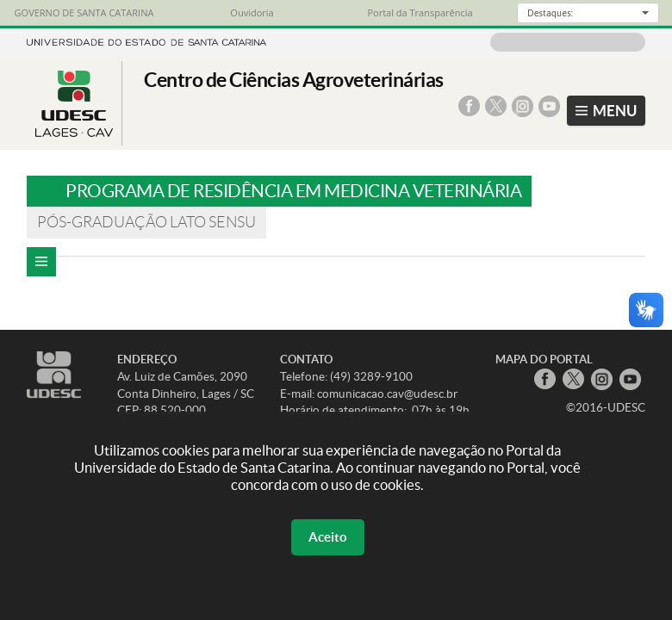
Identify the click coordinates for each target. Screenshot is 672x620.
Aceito (328, 537)
